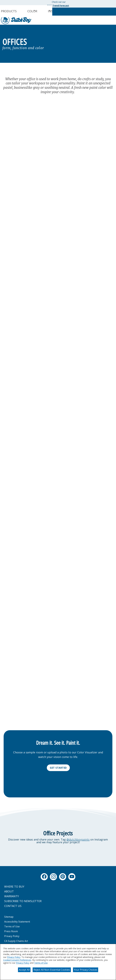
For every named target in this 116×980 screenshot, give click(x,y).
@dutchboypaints (78, 839)
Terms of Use (41, 963)
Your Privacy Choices (86, 970)
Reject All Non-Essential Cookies (52, 970)
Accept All (24, 970)
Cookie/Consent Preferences (17, 960)
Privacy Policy (14, 957)
